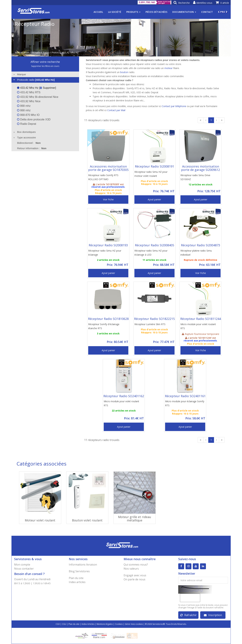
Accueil (98, 12)
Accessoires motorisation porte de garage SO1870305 (108, 168)
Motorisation (22, 52)
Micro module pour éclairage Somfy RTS (185, 403)
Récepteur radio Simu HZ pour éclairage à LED (151, 253)
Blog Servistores (79, 571)
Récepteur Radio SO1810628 (108, 319)
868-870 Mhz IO (28, 115)
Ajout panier (154, 199)
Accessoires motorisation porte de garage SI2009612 (201, 168)
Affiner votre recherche (45, 62)
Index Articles (88, 624)
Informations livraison (83, 565)
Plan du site (76, 578)
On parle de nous (134, 579)
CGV (58, 624)
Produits (133, 12)
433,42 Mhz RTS (29, 92)
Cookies (119, 624)
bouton (124, 72)
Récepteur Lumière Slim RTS (150, 324)
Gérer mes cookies (134, 624)
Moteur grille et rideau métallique (135, 519)
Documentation (184, 12)
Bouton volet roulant (87, 520)
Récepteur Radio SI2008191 (154, 166)
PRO (223, 12)
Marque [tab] (19, 74)
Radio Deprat (27, 124)
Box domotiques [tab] (24, 132)
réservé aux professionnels (108, 187)
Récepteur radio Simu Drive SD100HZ (195, 177)
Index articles (77, 582)
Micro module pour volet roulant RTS (198, 326)
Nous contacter (24, 569)
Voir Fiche (108, 199)
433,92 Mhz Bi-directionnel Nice (38, 97)
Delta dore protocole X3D (34, 119)
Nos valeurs (131, 569)
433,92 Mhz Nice (29, 101)
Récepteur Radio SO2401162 (124, 396)
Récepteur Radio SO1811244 (201, 319)
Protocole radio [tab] (34, 80)
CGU (64, 624)
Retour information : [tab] (32, 148)
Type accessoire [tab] (24, 137)
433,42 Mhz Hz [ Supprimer (36, 88)
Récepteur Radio (40, 52)
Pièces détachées (156, 12)
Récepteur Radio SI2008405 (154, 245)
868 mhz (24, 106)
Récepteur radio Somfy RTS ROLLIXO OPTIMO (103, 177)
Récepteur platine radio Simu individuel (196, 253)
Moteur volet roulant (40, 520)
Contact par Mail (116, 110)
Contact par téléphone (174, 106)
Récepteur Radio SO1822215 (154, 319)
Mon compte (22, 565)
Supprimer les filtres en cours (45, 66)
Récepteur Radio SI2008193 (108, 245)
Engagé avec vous (135, 575)
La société (115, 12)
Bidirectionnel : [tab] (29, 143)
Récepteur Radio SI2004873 (201, 245)
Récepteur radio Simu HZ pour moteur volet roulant (151, 174)
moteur (168, 68)
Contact (207, 12)
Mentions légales (105, 624)
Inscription (213, 615)
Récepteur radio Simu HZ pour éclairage (105, 253)
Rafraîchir (188, 615)
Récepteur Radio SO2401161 (185, 396)
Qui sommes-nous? (136, 565)
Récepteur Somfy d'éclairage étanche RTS (104, 326)
